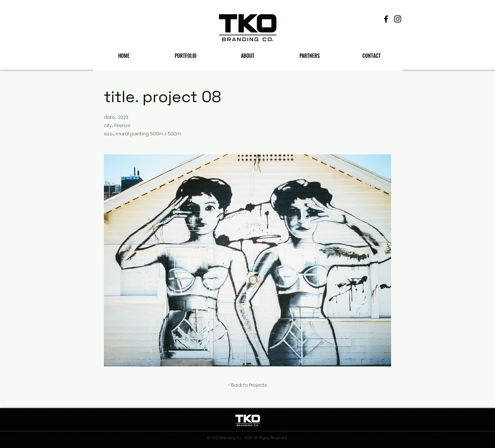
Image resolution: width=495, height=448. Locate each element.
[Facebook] (386, 19)
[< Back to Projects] (248, 385)
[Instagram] (398, 19)
